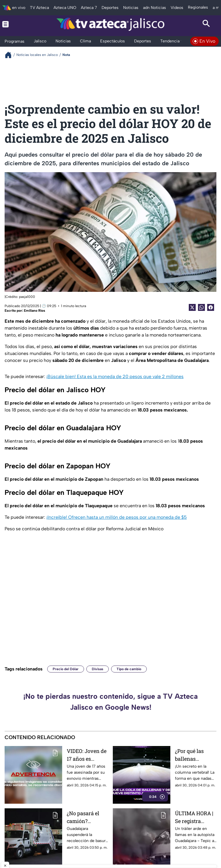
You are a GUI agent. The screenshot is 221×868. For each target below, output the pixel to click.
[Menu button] (15, 24)
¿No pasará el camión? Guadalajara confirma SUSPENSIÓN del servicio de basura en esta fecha (87, 817)
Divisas (98, 669)
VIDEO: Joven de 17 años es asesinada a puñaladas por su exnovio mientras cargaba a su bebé (87, 755)
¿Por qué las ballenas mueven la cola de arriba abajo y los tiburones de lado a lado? (195, 755)
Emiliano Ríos (35, 311)
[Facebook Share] (211, 307)
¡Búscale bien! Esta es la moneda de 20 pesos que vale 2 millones (115, 376)
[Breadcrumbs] (11, 55)
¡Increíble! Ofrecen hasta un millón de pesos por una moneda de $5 (117, 517)
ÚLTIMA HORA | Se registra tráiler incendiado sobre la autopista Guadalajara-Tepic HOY (194, 817)
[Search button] (206, 24)
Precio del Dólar (66, 669)
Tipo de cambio (129, 669)
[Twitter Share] (192, 307)
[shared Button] (201, 307)
